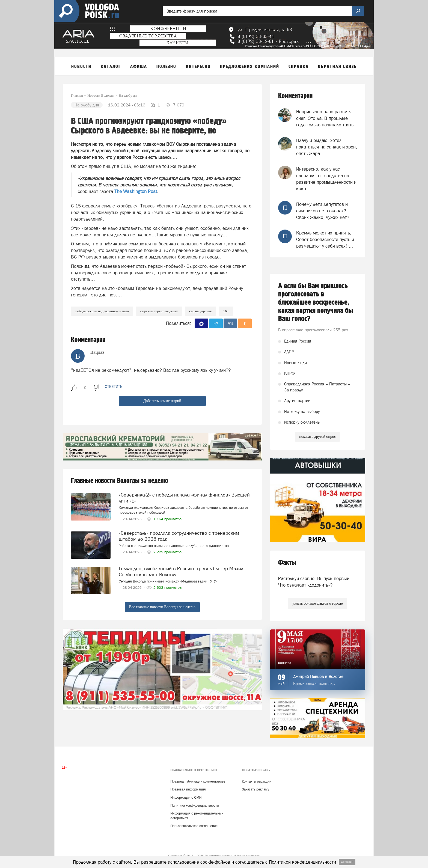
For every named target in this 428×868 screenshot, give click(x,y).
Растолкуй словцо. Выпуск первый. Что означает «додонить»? (314, 582)
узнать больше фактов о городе (317, 603)
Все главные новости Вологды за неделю (162, 607)
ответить (114, 387)
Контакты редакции (256, 781)
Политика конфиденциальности (194, 805)
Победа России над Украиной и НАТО (102, 311)
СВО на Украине (200, 311)
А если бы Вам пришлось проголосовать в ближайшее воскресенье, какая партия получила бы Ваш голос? (316, 302)
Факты (287, 563)
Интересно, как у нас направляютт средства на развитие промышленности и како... (326, 179)
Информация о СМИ (186, 798)
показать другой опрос (317, 437)
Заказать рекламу (255, 789)
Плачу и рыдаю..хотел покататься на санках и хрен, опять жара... (327, 147)
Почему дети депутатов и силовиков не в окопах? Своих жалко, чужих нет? (323, 211)
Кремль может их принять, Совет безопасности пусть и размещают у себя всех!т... (325, 240)
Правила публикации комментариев (198, 781)
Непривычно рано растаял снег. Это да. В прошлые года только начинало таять (325, 118)
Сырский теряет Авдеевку (159, 311)
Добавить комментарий (162, 401)
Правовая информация (188, 789)
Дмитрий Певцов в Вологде (318, 677)
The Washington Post (136, 191)
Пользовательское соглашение (194, 826)
